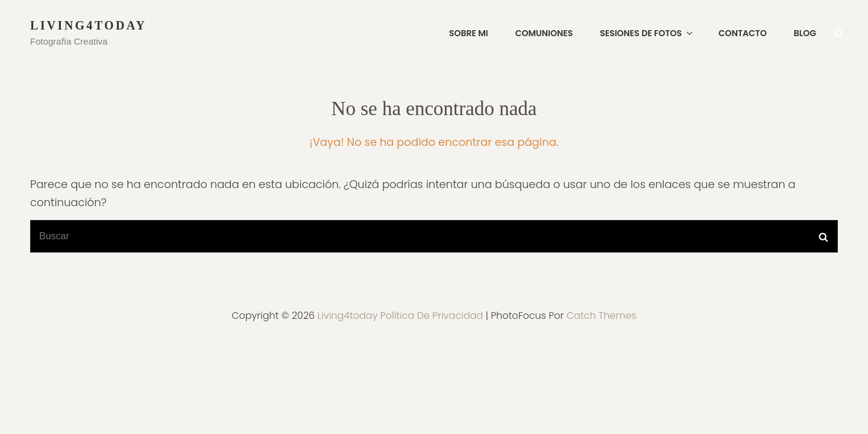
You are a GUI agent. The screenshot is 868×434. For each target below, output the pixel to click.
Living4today (88, 25)
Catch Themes (602, 316)
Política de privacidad (432, 316)
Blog (805, 33)
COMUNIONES (544, 33)
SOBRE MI (469, 33)
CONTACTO (743, 33)
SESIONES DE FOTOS (647, 33)
